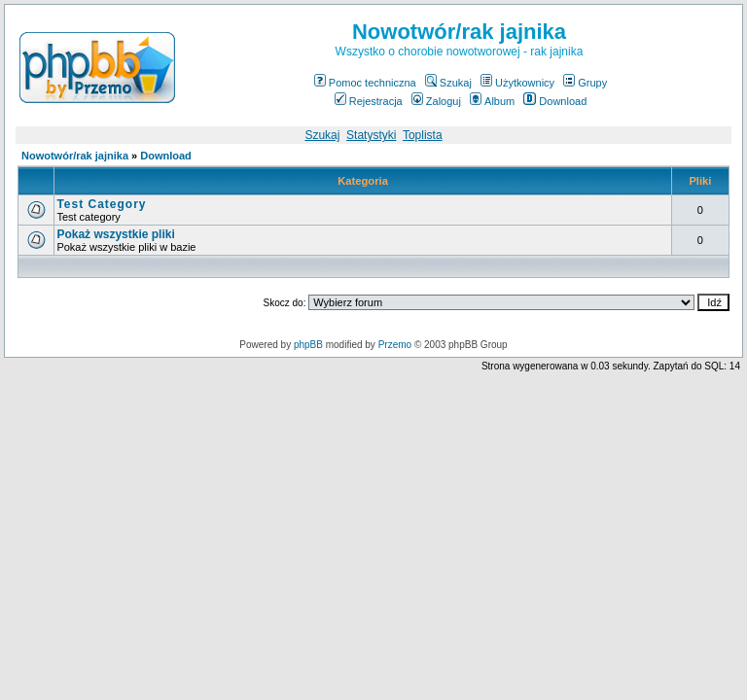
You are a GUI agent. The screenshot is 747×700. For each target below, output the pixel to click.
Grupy (585, 83)
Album (492, 101)
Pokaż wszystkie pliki (115, 234)
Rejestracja (369, 101)
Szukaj (448, 83)
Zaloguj (436, 101)
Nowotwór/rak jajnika (75, 156)
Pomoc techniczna (365, 83)
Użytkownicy (517, 83)
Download (555, 101)
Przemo (395, 345)
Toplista (423, 135)
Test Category (101, 204)
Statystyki (371, 135)
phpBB (308, 345)
